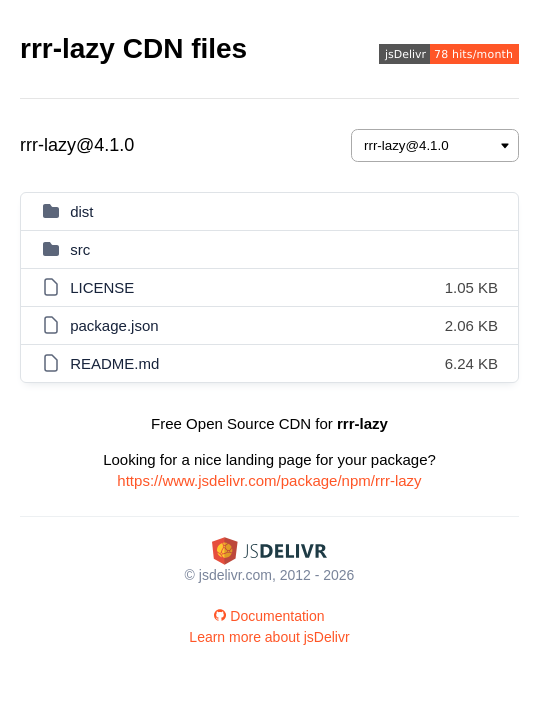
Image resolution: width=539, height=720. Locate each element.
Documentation (269, 616)
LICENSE (102, 287)
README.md (114, 363)
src (80, 249)
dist (81, 211)
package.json (114, 325)
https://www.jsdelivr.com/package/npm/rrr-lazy (269, 480)
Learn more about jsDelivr (269, 637)
